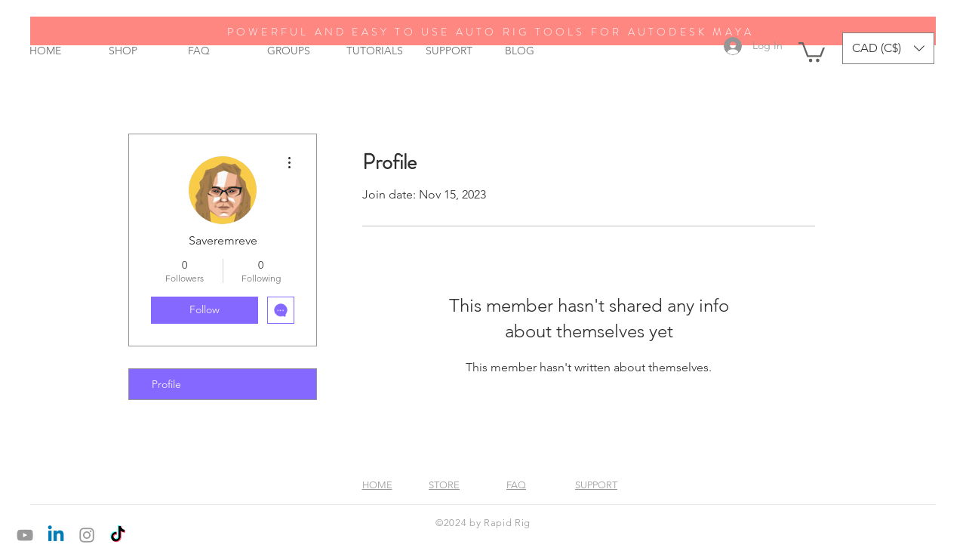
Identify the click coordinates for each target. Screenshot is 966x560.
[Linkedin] (56, 535)
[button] (812, 51)
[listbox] (888, 48)
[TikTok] (118, 535)
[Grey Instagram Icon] (87, 535)
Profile (166, 384)
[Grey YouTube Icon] (25, 535)
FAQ (516, 485)
